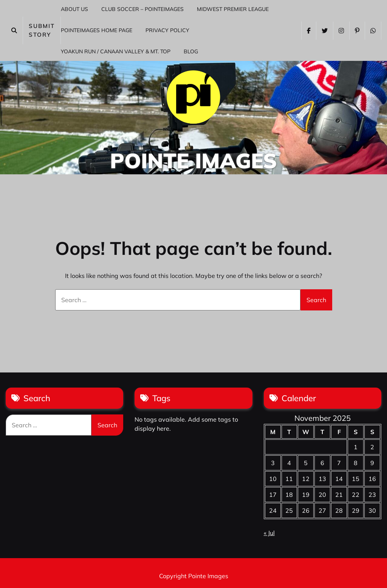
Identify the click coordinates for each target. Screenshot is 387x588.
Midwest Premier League (233, 9)
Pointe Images (193, 161)
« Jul (269, 533)
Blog (191, 51)
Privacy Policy (167, 30)
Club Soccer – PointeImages (142, 9)
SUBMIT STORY (42, 30)
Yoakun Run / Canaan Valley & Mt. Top (116, 51)
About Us (74, 9)
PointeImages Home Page (97, 30)
